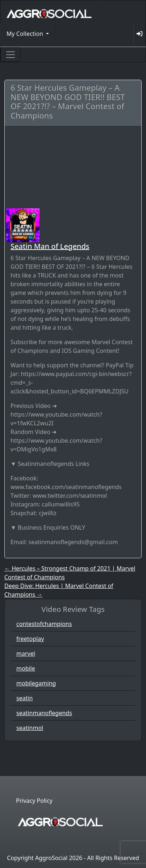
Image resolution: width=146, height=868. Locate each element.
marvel (26, 654)
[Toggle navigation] (11, 55)
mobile (26, 668)
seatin (24, 698)
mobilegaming (36, 683)
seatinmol (30, 728)
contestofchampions (44, 624)
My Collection (26, 34)
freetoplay (30, 639)
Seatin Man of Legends (50, 246)
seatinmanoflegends (44, 713)
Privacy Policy (34, 801)
